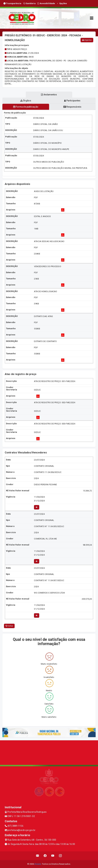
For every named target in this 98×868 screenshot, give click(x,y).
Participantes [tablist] (72, 101)
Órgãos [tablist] (26, 101)
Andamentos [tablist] (49, 95)
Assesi (38, 864)
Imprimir (87, 40)
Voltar (9, 626)
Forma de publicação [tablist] (26, 107)
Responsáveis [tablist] (72, 107)
